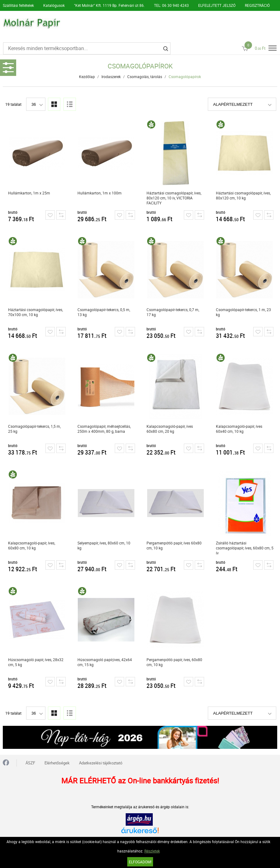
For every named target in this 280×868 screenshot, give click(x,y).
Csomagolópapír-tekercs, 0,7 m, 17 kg (173, 312)
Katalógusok (54, 5)
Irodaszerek (111, 77)
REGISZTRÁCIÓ (257, 5)
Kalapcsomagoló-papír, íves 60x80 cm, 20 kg (170, 429)
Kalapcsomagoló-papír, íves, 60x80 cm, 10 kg (32, 545)
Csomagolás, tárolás (145, 77)
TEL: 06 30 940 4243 (171, 5)
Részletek (152, 851)
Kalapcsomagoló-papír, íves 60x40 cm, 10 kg (239, 429)
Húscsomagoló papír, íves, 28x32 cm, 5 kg (36, 662)
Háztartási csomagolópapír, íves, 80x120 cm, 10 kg (243, 195)
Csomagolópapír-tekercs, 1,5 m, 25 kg (34, 429)
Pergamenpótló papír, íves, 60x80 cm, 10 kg (174, 662)
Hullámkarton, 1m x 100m (100, 193)
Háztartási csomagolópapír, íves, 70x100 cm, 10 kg (35, 312)
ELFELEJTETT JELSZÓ (217, 5)
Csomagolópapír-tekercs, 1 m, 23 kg (243, 312)
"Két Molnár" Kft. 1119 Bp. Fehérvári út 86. (109, 5)
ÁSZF (30, 763)
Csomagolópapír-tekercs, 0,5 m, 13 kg (104, 312)
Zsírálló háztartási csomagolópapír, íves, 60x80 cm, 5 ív (245, 548)
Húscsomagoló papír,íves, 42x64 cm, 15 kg (105, 662)
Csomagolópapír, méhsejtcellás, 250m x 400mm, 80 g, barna (104, 429)
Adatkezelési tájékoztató (101, 763)
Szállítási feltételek (18, 5)
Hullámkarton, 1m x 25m (29, 193)
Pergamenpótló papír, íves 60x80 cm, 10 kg (174, 545)
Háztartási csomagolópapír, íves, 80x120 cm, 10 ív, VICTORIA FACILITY (174, 198)
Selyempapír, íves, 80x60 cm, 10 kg (104, 545)
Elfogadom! (140, 862)
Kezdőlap (87, 77)
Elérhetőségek (57, 763)
